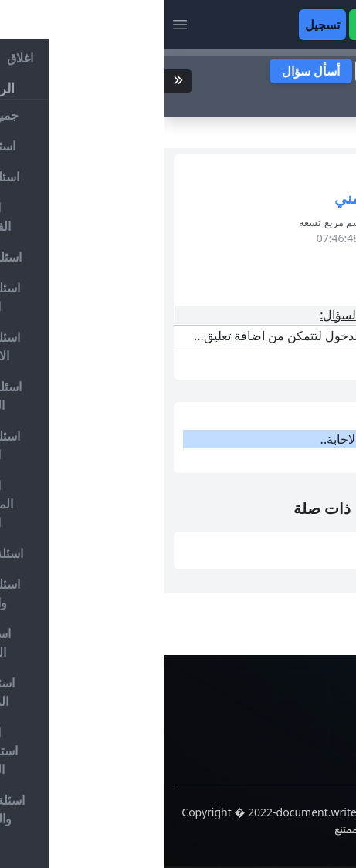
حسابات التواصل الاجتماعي (278, 726)
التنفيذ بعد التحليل (281, 541)
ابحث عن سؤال (286, 99)
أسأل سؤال (146, 71)
